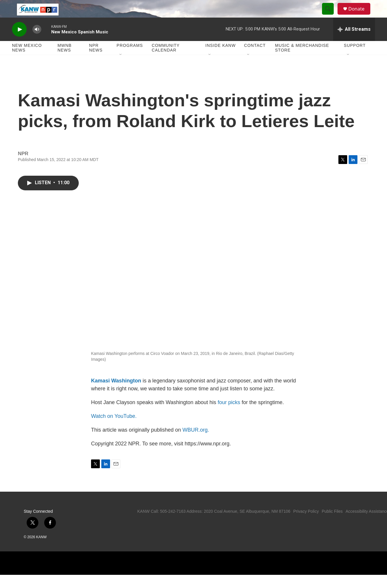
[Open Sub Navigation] (121, 68)
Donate (360, 15)
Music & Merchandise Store (302, 61)
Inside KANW (221, 59)
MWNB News (64, 61)
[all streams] (354, 42)
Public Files (332, 524)
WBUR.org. (196, 443)
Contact (255, 59)
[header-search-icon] (331, 16)
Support (355, 59)
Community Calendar (166, 61)
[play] (19, 43)
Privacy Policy (306, 524)
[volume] (37, 43)
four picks (229, 416)
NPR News (96, 61)
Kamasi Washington (116, 394)
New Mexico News (27, 61)
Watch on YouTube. (114, 429)
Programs (130, 59)
